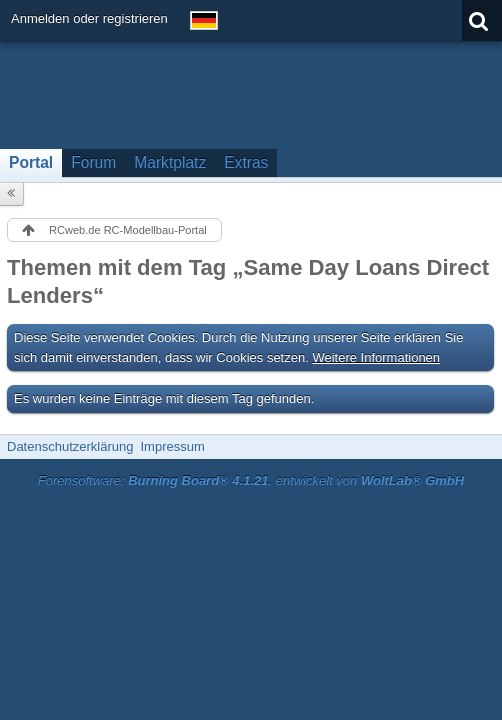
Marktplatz (170, 162)
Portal (31, 162)
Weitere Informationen (376, 357)
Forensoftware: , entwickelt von (251, 480)
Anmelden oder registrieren (89, 18)
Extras (246, 162)
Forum (93, 162)
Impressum (172, 446)
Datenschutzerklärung (70, 446)
